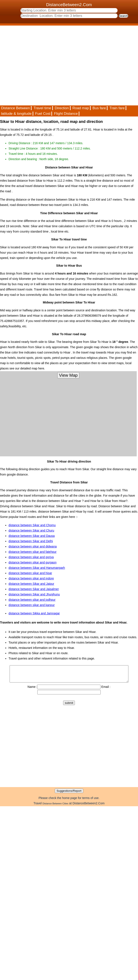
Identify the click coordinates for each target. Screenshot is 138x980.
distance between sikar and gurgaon (33, 562)
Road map (81, 108)
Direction (62, 108)
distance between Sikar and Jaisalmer (34, 589)
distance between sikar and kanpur (32, 605)
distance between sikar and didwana (33, 546)
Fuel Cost (43, 114)
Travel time (42, 108)
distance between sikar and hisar (30, 573)
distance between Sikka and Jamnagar (34, 613)
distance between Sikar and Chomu (32, 525)
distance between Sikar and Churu (31, 530)
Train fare (117, 108)
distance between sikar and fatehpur (33, 552)
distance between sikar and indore (31, 578)
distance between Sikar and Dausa (32, 536)
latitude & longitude (16, 114)
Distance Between (15, 108)
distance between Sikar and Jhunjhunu (34, 594)
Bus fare (99, 108)
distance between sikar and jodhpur (32, 600)
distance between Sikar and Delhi (31, 541)
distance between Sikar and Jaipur (31, 584)
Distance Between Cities (55, 807)
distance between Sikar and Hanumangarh (37, 568)
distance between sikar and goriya (31, 557)
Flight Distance (66, 114)
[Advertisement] (40, 65)
